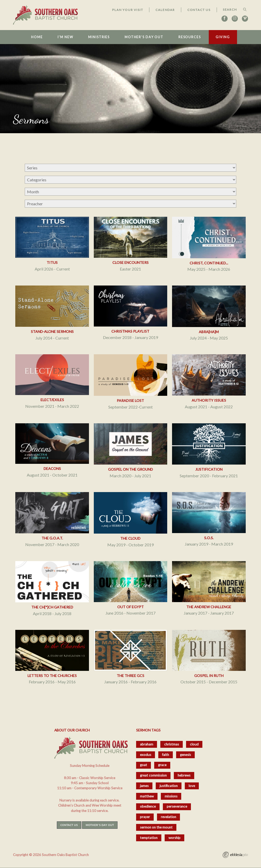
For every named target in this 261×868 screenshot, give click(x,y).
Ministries (99, 37)
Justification (209, 469)
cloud (194, 744)
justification (169, 786)
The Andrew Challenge (209, 607)
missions (171, 796)
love (192, 786)
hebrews (184, 775)
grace (162, 765)
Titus (52, 262)
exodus (146, 755)
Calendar (165, 10)
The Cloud (130, 538)
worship (174, 838)
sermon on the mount (156, 827)
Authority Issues (209, 400)
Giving (223, 37)
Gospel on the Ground (130, 469)
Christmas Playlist (130, 331)
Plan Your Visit (128, 10)
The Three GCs (130, 676)
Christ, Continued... (209, 263)
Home (37, 37)
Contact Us (199, 10)
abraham (147, 744)
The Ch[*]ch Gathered (52, 607)
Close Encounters (130, 262)
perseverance (177, 806)
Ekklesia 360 (235, 856)
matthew (147, 796)
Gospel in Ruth (209, 676)
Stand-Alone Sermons (52, 331)
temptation (149, 838)
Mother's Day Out (144, 37)
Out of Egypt (130, 607)
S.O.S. (209, 538)
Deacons (52, 469)
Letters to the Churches (52, 676)
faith (166, 755)
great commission (153, 775)
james (144, 786)
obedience (148, 806)
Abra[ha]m (209, 332)
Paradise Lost (130, 401)
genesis (185, 755)
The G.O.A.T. (52, 538)
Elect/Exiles (52, 400)
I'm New (65, 37)
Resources (190, 37)
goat (143, 765)
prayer (145, 817)
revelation (168, 817)
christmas (172, 744)
